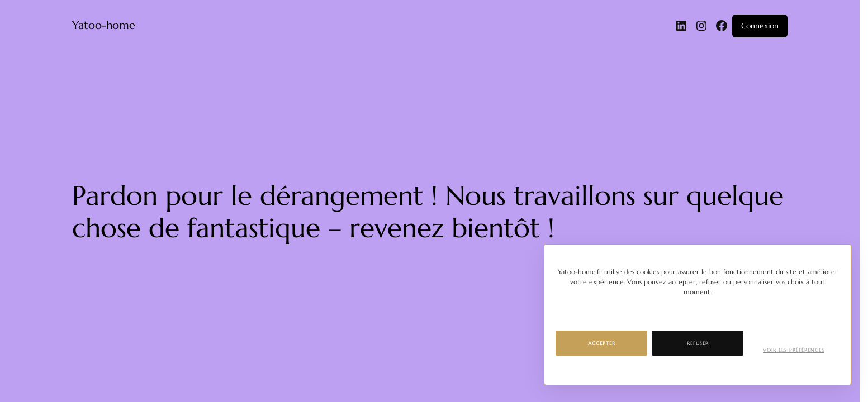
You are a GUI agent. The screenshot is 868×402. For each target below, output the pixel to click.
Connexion (760, 26)
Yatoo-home (104, 25)
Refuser (698, 343)
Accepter (602, 343)
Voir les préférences (794, 350)
